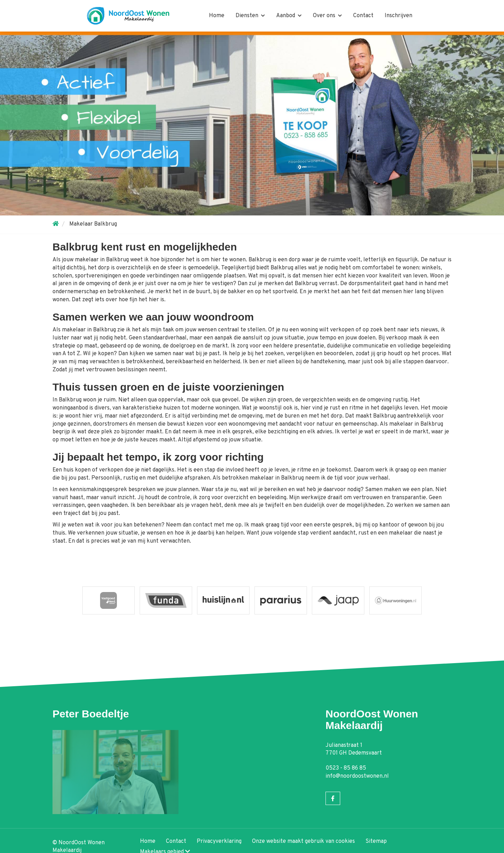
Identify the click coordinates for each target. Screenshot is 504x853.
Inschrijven (398, 16)
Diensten (250, 16)
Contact (363, 16)
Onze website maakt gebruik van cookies (303, 841)
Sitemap (376, 841)
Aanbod (289, 16)
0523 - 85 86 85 (346, 768)
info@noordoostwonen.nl (357, 776)
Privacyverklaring (219, 841)
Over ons (327, 16)
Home (217, 16)
